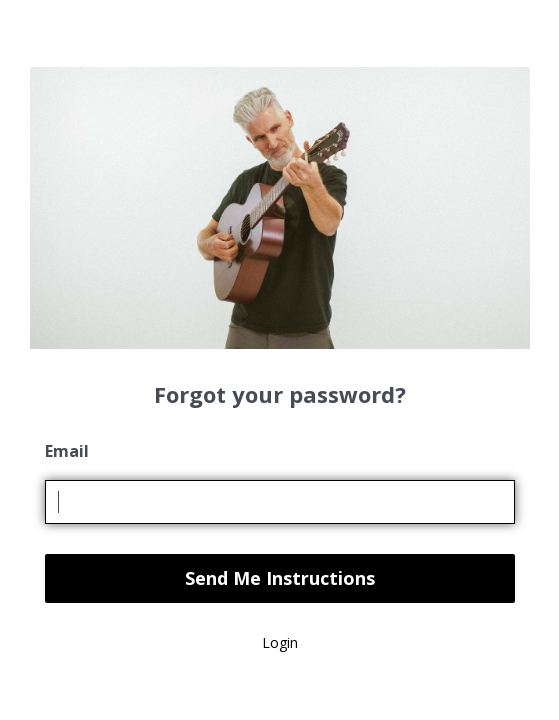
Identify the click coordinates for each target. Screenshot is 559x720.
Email (67, 451)
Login (280, 642)
